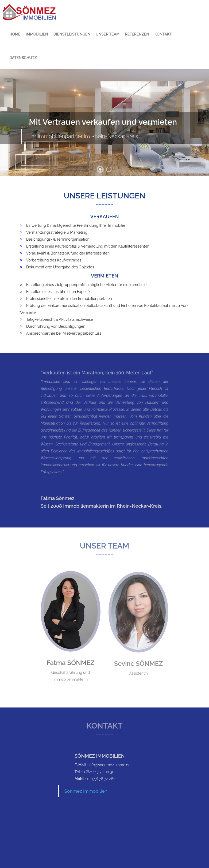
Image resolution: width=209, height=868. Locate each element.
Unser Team (108, 34)
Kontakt (163, 34)
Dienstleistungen (72, 34)
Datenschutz (23, 58)
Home (15, 34)
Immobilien (37, 34)
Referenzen (137, 34)
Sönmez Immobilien (86, 791)
